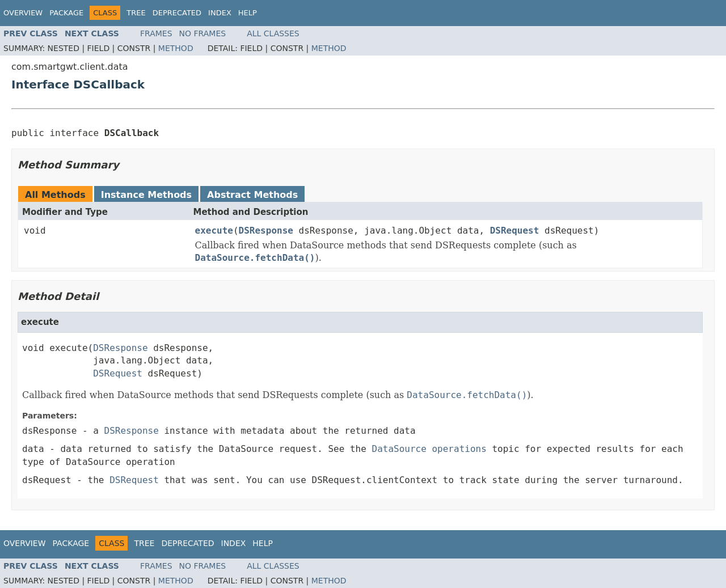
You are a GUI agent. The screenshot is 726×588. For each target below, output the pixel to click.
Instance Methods (146, 195)
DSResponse (266, 230)
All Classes (273, 33)
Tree (136, 13)
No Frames (203, 33)
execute (214, 230)
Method (176, 48)
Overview (23, 13)
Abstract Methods (252, 195)
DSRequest (515, 230)
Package (66, 13)
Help (248, 13)
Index (220, 13)
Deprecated (177, 13)
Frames (156, 33)
